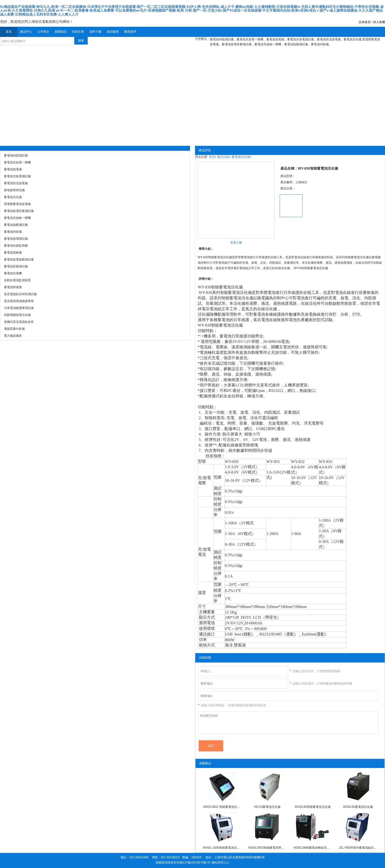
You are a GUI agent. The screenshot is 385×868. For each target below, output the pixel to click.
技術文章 (78, 32)
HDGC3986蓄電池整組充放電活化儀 (313, 848)
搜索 (81, 41)
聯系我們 (130, 32)
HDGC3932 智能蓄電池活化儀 (222, 807)
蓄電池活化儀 (241, 157)
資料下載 (95, 32)
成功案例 (113, 32)
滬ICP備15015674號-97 (195, 863)
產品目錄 (223, 157)
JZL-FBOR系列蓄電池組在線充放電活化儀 (358, 848)
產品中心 (26, 32)
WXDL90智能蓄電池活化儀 (313, 807)
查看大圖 (236, 243)
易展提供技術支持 (167, 863)
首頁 (9, 32)
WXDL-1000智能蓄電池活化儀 (222, 848)
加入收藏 (379, 22)
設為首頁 (365, 22)
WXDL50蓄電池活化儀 (358, 807)
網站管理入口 (220, 863)
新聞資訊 (61, 32)
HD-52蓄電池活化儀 (267, 807)
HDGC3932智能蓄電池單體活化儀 (267, 848)
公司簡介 (43, 32)
